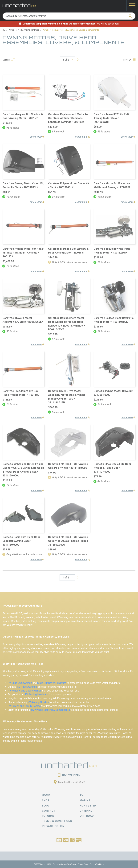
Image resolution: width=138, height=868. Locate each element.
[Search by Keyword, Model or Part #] (64, 16)
